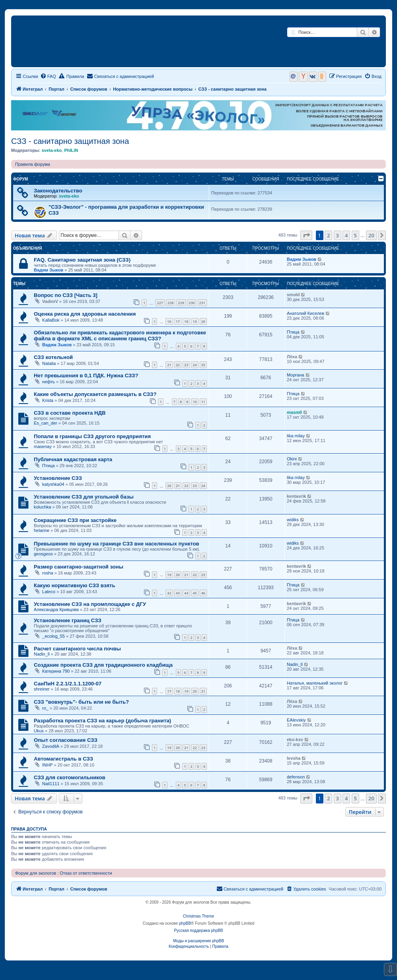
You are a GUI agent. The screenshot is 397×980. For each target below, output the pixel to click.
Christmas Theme (199, 916)
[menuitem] (48, 76)
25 (203, 365)
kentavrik (296, 496)
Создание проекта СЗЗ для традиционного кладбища (103, 665)
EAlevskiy (296, 720)
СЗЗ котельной (53, 357)
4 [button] (346, 235)
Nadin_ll (42, 654)
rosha (48, 573)
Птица (293, 332)
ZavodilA (51, 746)
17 (178, 321)
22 (178, 365)
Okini (292, 459)
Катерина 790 (56, 671)
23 (186, 365)
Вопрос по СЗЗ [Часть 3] (66, 295)
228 (170, 303)
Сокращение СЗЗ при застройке (75, 520)
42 (169, 593)
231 (202, 303)
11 (203, 402)
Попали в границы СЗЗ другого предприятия (92, 436)
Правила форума (33, 164)
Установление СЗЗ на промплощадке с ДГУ (90, 604)
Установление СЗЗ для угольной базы (84, 497)
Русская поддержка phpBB (198, 931)
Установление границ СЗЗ (68, 620)
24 (195, 365)
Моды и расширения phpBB (198, 941)
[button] (306, 235)
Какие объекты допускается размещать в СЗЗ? (95, 394)
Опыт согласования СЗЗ (66, 740)
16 (169, 321)
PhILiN (71, 150)
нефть (49, 382)
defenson (296, 777)
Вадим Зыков (49, 270)
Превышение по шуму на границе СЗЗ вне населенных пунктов (117, 544)
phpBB (185, 923)
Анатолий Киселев (306, 313)
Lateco (49, 592)
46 (203, 593)
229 (181, 303)
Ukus (39, 731)
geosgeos (43, 554)
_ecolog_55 (54, 636)
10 (195, 402)
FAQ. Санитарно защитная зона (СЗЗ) (82, 260)
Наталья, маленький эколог (315, 683)
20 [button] (371, 235)
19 (195, 321)
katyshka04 (53, 484)
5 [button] (355, 235)
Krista (48, 400)
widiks (293, 520)
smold (293, 295)
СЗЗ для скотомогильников (70, 777)
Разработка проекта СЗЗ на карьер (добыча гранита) (102, 721)
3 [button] (338, 235)
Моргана (296, 375)
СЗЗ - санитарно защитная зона (70, 141)
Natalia (49, 363)
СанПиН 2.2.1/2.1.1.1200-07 (68, 684)
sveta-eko (52, 150)
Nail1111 (51, 784)
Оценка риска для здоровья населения (85, 314)
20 (203, 321)
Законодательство (58, 191)
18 (186, 321)
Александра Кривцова (56, 609)
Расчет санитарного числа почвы (77, 649)
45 (195, 593)
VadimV (50, 301)
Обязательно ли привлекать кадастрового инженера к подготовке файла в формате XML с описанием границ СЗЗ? (120, 336)
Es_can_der (46, 423)
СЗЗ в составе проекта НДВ (70, 413)
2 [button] (328, 235)
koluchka (42, 507)
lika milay (296, 436)
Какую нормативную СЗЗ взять (75, 585)
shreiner (42, 689)
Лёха (292, 357)
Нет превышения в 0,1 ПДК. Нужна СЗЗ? (86, 376)
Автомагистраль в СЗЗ (63, 759)
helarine (42, 530)
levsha (294, 758)
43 (178, 593)
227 (160, 303)
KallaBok (51, 320)
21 (169, 365)
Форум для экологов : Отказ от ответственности (64, 873)
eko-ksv (295, 739)
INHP (47, 765)
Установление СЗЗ (58, 478)
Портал (56, 89)
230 (192, 303)
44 (186, 593)
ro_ (45, 708)
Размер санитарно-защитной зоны (79, 567)
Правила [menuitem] (72, 76)
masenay (43, 446)
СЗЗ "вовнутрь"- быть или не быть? (81, 702)
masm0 (294, 412)
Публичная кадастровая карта (73, 459)
